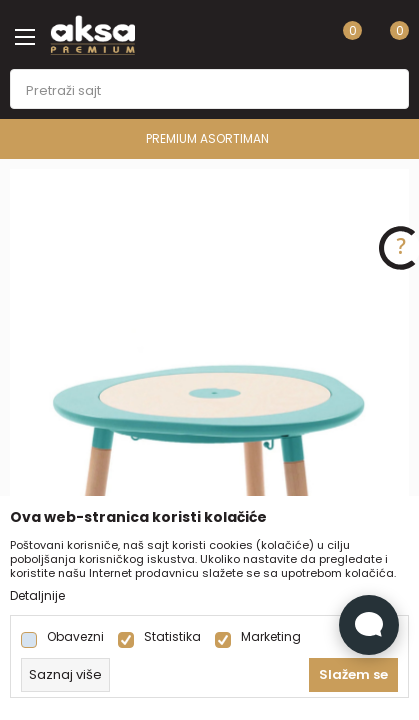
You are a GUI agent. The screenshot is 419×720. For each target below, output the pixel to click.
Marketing (271, 637)
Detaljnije (37, 596)
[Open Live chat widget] (369, 625)
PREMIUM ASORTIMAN (207, 138)
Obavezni (75, 637)
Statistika (172, 637)
